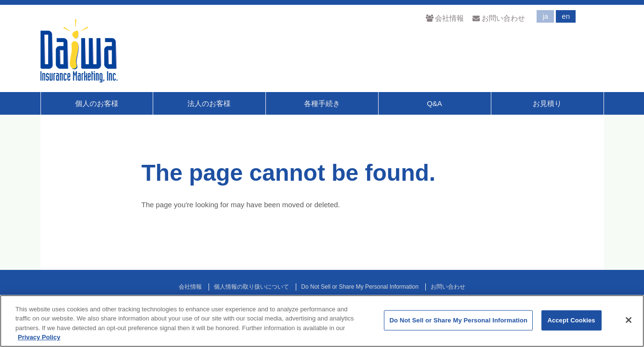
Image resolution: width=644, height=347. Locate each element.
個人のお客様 (97, 103)
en (566, 16)
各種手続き (322, 103)
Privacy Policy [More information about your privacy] (39, 337)
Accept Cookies (571, 320)
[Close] (629, 320)
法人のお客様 (209, 103)
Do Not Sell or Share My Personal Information (360, 287)
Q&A (434, 103)
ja (545, 16)
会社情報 (445, 18)
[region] (322, 321)
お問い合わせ (499, 18)
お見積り (547, 103)
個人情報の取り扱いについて (251, 287)
